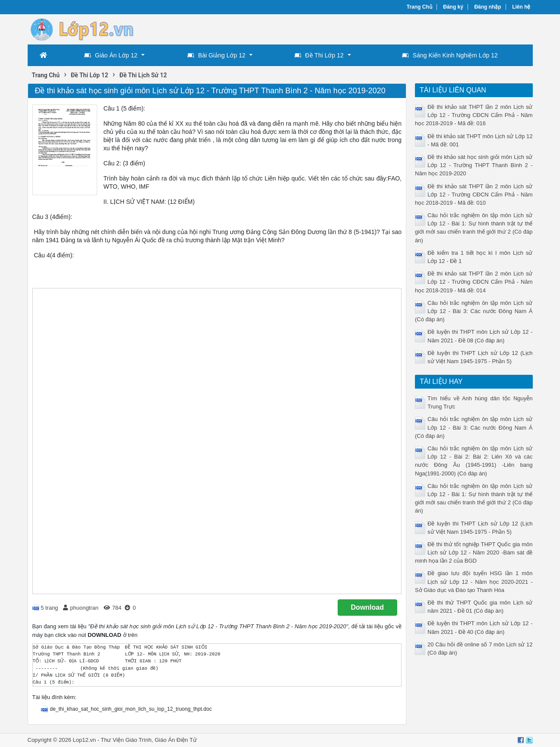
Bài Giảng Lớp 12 (217, 55)
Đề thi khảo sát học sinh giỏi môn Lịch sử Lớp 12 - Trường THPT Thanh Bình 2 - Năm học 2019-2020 (474, 165)
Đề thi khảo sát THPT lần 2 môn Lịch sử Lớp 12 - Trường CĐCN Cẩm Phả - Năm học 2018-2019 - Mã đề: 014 (474, 282)
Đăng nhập (487, 7)
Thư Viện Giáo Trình (126, 740)
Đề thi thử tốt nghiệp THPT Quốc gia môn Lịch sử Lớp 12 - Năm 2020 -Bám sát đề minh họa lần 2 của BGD (474, 552)
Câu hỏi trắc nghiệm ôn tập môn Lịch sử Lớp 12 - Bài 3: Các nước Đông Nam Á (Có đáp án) (474, 311)
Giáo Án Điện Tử (176, 740)
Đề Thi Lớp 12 (319, 55)
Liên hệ (521, 7)
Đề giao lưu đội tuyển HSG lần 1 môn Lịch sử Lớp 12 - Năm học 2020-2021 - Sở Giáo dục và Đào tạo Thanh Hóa (474, 581)
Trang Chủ (419, 7)
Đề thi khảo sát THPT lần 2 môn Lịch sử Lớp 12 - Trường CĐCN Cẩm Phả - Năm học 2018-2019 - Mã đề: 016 (474, 115)
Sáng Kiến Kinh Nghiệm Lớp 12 (450, 55)
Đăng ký (453, 7)
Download (367, 607)
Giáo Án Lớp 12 (111, 55)
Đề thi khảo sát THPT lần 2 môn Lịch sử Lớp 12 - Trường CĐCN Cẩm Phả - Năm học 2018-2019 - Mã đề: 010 (474, 195)
